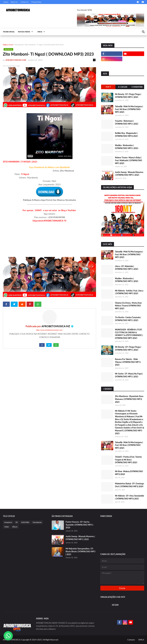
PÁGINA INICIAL (9, 32)
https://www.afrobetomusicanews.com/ (50, 330)
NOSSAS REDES (24, 32)
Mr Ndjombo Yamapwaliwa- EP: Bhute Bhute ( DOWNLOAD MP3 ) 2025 (80, 551)
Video (7, 527)
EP (17, 522)
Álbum (15, 527)
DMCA (40, 32)
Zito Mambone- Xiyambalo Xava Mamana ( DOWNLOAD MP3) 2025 (129, 399)
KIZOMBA (25, 522)
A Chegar (123, 87)
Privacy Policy (36, 2)
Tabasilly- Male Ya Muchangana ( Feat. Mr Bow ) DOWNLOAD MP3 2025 (129, 109)
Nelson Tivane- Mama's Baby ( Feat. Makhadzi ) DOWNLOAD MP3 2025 (129, 160)
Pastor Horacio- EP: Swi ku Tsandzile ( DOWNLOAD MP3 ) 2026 (79, 525)
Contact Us (25, 2)
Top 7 (108, 87)
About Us (14, 2)
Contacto (131, 640)
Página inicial (8, 45)
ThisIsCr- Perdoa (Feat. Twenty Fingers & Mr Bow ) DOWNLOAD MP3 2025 (128, 460)
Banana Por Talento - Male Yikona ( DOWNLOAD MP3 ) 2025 (128, 362)
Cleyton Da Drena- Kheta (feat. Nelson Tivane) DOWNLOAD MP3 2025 (128, 306)
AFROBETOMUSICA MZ (56, 326)
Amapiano (8, 522)
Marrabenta (19, 45)
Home (6, 2)
